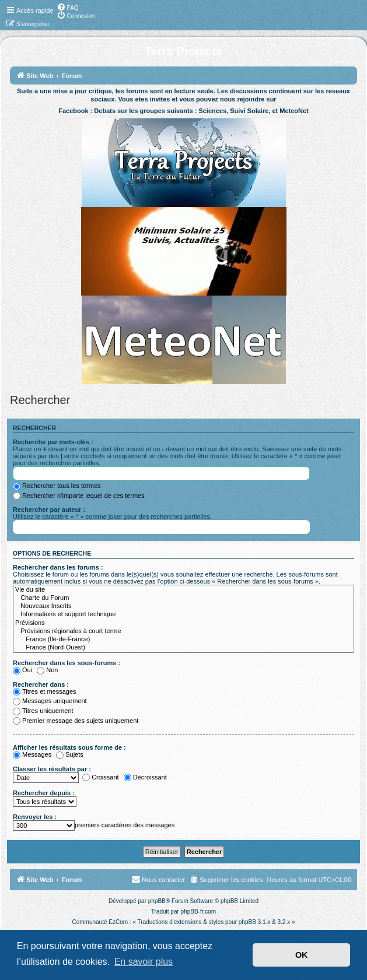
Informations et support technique (183, 614)
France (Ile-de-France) (183, 640)
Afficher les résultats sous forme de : (69, 747)
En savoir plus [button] (144, 962)
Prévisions (183, 623)
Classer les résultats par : (52, 769)
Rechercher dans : (41, 684)
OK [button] (302, 955)
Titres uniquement (43, 711)
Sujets (70, 754)
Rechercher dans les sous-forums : (67, 663)
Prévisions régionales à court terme (183, 631)
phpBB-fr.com (199, 911)
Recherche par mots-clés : (53, 442)
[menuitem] (68, 7)
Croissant (100, 777)
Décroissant (145, 777)
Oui (22, 670)
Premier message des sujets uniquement (76, 721)
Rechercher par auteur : (49, 510)
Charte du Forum (183, 598)
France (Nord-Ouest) (183, 648)
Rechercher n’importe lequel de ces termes (79, 496)
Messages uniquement (50, 701)
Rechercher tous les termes (57, 486)
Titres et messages (45, 691)
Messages (32, 754)
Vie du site (183, 590)
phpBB (157, 901)
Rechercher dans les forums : (58, 567)
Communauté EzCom (100, 922)
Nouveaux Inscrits (183, 606)
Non (47, 670)
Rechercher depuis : (44, 793)
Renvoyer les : (35, 817)
